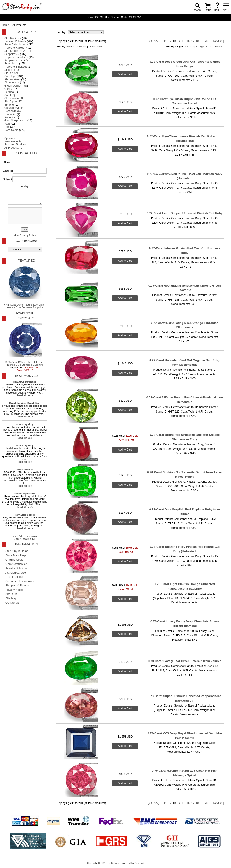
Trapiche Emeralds (16, 67)
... (162, 41)
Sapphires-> (12, 54)
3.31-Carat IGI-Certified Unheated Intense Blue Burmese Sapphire (25, 344)
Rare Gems (11, 130)
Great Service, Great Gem (25, 403)
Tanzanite (10, 114)
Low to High (80, 47)
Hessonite (10, 111)
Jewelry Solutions (16, 568)
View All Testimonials (25, 536)
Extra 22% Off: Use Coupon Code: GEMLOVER (115, 17)
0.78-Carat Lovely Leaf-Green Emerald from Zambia (185, 661)
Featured (26, 261)
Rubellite (10, 117)
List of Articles (14, 577)
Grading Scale (14, 560)
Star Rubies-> (13, 38)
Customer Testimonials (20, 581)
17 (193, 41)
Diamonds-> (12, 83)
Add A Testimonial (25, 539)
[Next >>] (218, 41)
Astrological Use (16, 573)
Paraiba (9, 92)
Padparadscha (13, 60)
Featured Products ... (17, 145)
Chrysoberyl (12, 108)
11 (165, 41)
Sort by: (61, 32)
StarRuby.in (113, 863)
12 (170, 41)
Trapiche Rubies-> (15, 48)
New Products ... (14, 141)
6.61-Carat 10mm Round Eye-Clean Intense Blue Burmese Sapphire (25, 287)
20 (206, 41)
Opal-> (8, 89)
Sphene (9, 105)
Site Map (11, 598)
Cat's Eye (10, 76)
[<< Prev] (154, 41)
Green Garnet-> (14, 86)
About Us (11, 594)
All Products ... (13, 148)
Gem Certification (16, 564)
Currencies (26, 241)
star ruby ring (25, 424)
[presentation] (24, 216)
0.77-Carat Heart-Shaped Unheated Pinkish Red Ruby (185, 213)
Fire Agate (10, 102)
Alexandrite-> (12, 79)
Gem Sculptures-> (15, 121)
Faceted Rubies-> (15, 41)
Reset (219, 47)
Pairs (7, 124)
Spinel (8, 70)
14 (179, 41)
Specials (26, 318)
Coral (8, 95)
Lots (7, 127)
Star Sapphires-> (15, 51)
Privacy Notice (14, 590)
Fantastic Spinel (25, 515)
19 (202, 41)
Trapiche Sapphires (16, 57)
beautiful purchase (25, 382)
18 (197, 41)
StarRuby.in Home (17, 551)
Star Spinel (11, 73)
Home (6, 25)
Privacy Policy (28, 235)
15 (184, 41)
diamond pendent (25, 493)
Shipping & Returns (18, 586)
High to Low (95, 47)
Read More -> (25, 395)
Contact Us (26, 153)
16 (188, 41)
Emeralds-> (11, 64)
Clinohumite (12, 98)
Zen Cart (139, 863)
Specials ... (11, 138)
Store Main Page (16, 555)
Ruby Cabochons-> (16, 45)
